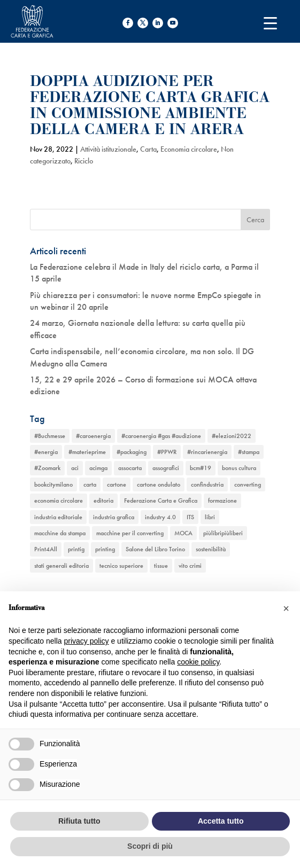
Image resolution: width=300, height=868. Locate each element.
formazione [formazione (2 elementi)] (222, 501)
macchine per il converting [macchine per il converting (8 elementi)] (130, 533)
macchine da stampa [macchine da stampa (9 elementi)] (60, 533)
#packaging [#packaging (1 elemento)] (132, 452)
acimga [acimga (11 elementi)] (98, 468)
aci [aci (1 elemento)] (75, 468)
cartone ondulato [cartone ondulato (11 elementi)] (159, 484)
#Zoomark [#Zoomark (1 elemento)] (47, 468)
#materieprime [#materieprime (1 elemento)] (87, 452)
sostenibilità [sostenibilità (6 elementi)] (211, 549)
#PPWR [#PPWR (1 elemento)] (167, 452)
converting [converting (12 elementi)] (248, 484)
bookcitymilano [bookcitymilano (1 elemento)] (53, 484)
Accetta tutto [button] (221, 821)
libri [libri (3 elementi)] (210, 517)
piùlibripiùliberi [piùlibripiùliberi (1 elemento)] (223, 533)
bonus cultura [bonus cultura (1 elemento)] (239, 468)
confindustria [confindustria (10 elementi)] (207, 484)
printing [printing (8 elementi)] (105, 549)
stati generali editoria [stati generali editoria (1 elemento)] (61, 566)
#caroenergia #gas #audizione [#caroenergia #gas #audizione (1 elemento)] (161, 436)
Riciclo (84, 161)
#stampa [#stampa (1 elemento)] (249, 452)
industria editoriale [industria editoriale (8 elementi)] (58, 517)
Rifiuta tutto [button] (79, 821)
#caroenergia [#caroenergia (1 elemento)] (93, 436)
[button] (286, 608)
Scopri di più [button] (150, 846)
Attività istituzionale (108, 149)
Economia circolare (189, 149)
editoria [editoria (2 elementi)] (103, 501)
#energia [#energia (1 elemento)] (46, 452)
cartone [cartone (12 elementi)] (117, 484)
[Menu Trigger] (270, 23)
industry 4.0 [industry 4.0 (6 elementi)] (160, 517)
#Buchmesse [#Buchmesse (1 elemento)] (50, 436)
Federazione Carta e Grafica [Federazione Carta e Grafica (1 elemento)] (161, 501)
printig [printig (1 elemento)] (76, 549)
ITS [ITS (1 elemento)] (190, 517)
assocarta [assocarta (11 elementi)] (130, 468)
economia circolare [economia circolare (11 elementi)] (59, 501)
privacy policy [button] (87, 641)
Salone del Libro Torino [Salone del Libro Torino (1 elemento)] (155, 549)
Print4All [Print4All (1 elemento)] (46, 549)
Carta (148, 149)
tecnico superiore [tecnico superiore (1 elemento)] (121, 566)
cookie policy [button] (198, 662)
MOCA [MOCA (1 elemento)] (183, 533)
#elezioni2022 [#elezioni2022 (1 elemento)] (232, 436)
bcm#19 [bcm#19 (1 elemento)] (201, 468)
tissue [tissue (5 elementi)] (161, 566)
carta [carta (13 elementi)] (90, 484)
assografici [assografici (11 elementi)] (166, 468)
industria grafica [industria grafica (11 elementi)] (114, 517)
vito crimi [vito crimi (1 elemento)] (190, 566)
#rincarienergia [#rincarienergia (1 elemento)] (207, 452)
